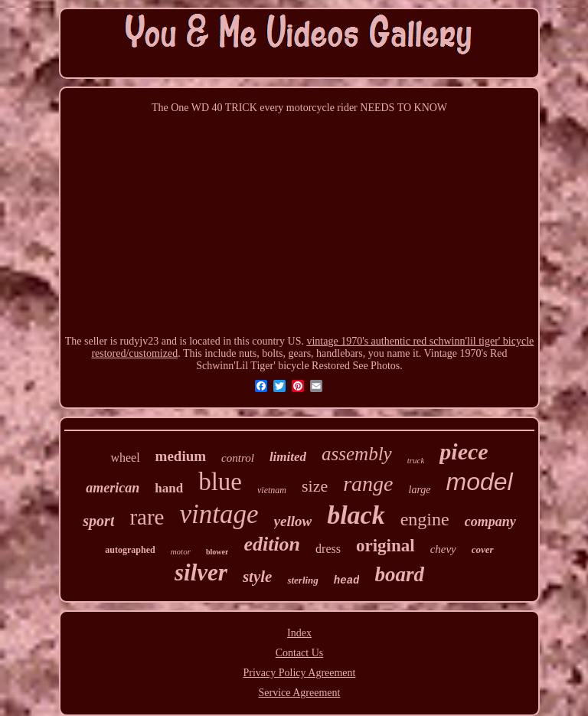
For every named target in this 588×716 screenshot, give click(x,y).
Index (299, 633)
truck (416, 460)
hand (169, 488)
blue (220, 482)
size (315, 486)
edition (272, 544)
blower (217, 552)
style (257, 577)
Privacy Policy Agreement (300, 673)
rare (147, 517)
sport (98, 521)
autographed (130, 550)
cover (483, 549)
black (356, 515)
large (420, 490)
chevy (443, 549)
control (238, 458)
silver (201, 572)
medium (181, 456)
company (490, 521)
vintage (219, 514)
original (385, 546)
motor (181, 551)
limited (288, 457)
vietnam (272, 490)
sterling (302, 580)
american (113, 488)
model (480, 482)
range (368, 484)
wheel (125, 458)
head (347, 580)
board (399, 574)
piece (464, 451)
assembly (357, 454)
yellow (293, 521)
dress (328, 549)
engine (425, 519)
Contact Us (300, 653)
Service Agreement (300, 693)
